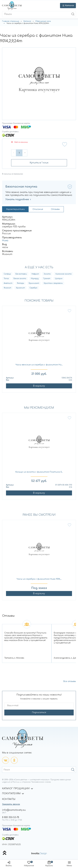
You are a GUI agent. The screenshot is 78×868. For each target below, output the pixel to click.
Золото (47, 274)
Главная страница (11, 21)
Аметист (8, 283)
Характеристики (15, 209)
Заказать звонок (11, 804)
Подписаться (39, 712)
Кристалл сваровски (53, 283)
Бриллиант (34, 283)
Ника (5, 241)
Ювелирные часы (43, 21)
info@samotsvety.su (14, 810)
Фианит (7, 288)
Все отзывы (70, 681)
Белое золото (20, 279)
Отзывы (55, 209)
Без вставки (21, 274)
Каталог (27, 21)
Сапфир (7, 274)
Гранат (47, 279)
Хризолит (20, 288)
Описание (38, 209)
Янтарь (21, 283)
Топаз (6, 279)
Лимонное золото (63, 274)
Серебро (33, 288)
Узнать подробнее (18, 199)
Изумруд (35, 279)
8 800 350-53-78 (11, 817)
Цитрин (59, 279)
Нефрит (35, 274)
